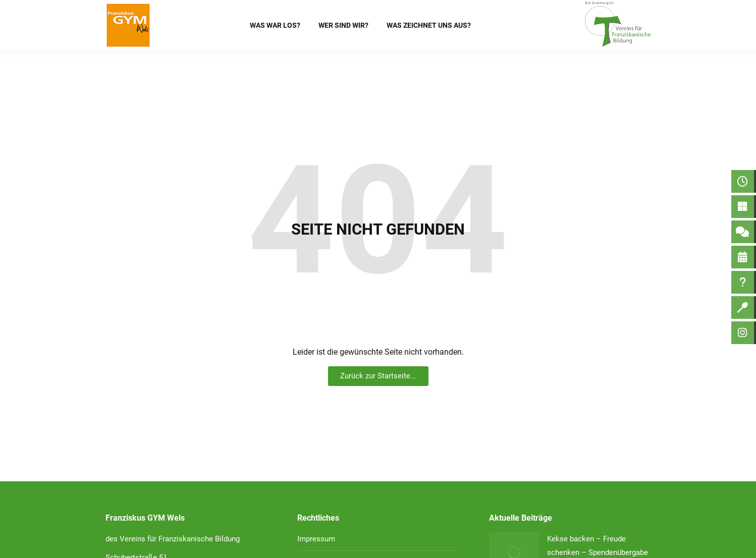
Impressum (316, 539)
